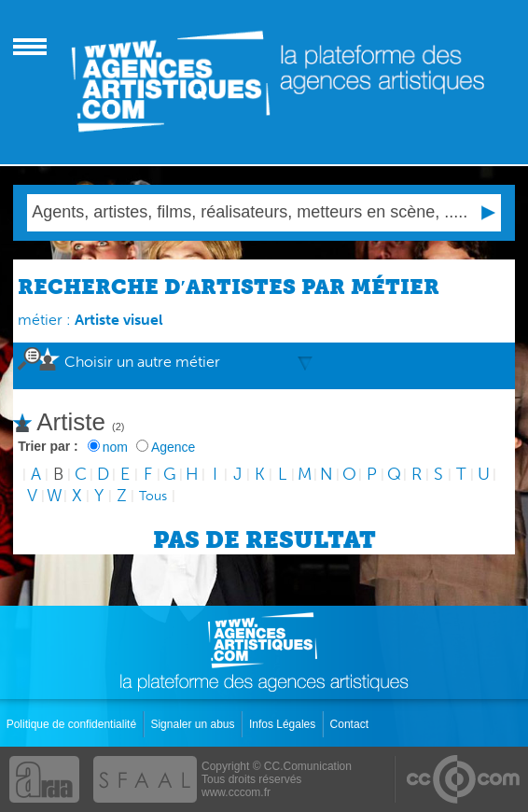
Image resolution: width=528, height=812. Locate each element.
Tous (153, 496)
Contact (351, 724)
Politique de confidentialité (73, 724)
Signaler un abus (194, 724)
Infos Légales (284, 724)
